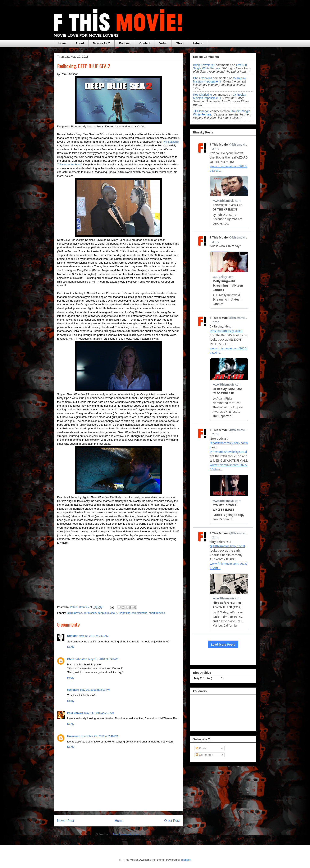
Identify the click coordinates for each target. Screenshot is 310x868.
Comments (204, 755)
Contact (145, 43)
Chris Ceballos (203, 78)
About (80, 43)
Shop (180, 43)
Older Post (172, 821)
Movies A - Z (101, 43)
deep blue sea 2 (107, 613)
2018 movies (74, 613)
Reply (71, 647)
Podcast (125, 43)
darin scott (90, 613)
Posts (201, 748)
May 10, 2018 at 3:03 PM (95, 690)
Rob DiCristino (202, 95)
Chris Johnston (77, 659)
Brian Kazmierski (204, 65)
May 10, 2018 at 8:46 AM (103, 659)
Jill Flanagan (201, 111)
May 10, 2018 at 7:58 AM (94, 636)
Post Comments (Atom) (127, 834)
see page (73, 690)
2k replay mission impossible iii (220, 80)
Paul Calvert (75, 713)
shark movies (157, 613)
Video (163, 43)
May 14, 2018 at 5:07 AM (99, 713)
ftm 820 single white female (220, 67)
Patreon (198, 43)
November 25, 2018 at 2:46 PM (99, 736)
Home (62, 43)
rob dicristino (140, 613)
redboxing (124, 613)
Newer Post (66, 821)
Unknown (73, 736)
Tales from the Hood (69, 164)
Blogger (186, 860)
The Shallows (170, 142)
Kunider (72, 636)
